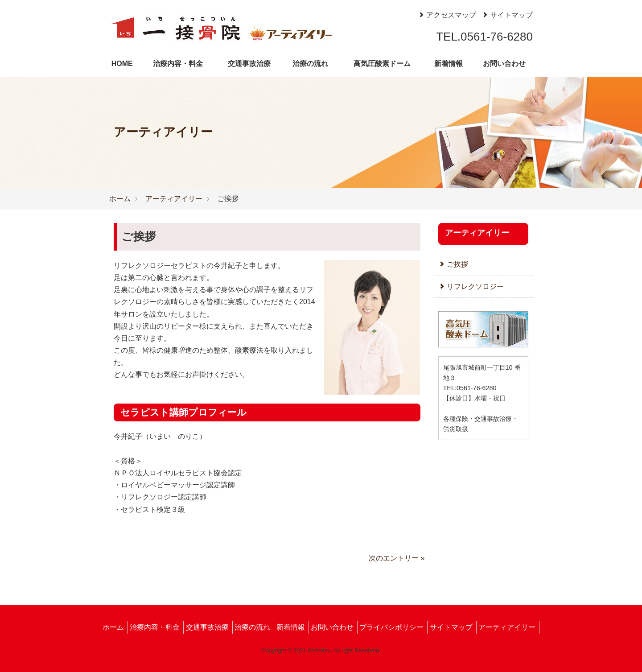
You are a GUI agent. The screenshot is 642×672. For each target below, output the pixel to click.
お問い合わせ (504, 64)
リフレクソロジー (471, 287)
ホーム (120, 199)
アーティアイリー (174, 199)
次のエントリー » (397, 558)
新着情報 (449, 64)
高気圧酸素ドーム (382, 64)
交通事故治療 (249, 64)
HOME (122, 64)
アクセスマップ (447, 15)
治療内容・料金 (178, 64)
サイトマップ (507, 15)
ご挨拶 (453, 264)
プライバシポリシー (391, 627)
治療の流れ (310, 64)
